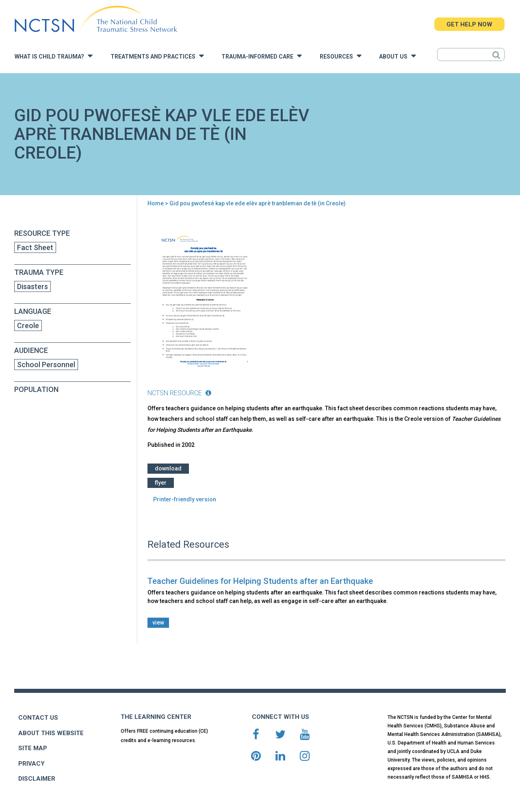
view (158, 623)
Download (168, 468)
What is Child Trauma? (54, 56)
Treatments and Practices (157, 56)
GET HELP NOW (469, 24)
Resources (341, 56)
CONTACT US (38, 718)
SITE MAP (33, 748)
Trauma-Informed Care (262, 56)
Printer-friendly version (185, 499)
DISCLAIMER (37, 779)
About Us (398, 56)
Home (156, 203)
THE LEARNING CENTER (156, 717)
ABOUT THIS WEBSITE (51, 733)
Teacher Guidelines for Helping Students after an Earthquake (260, 581)
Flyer (161, 483)
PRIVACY (31, 764)
